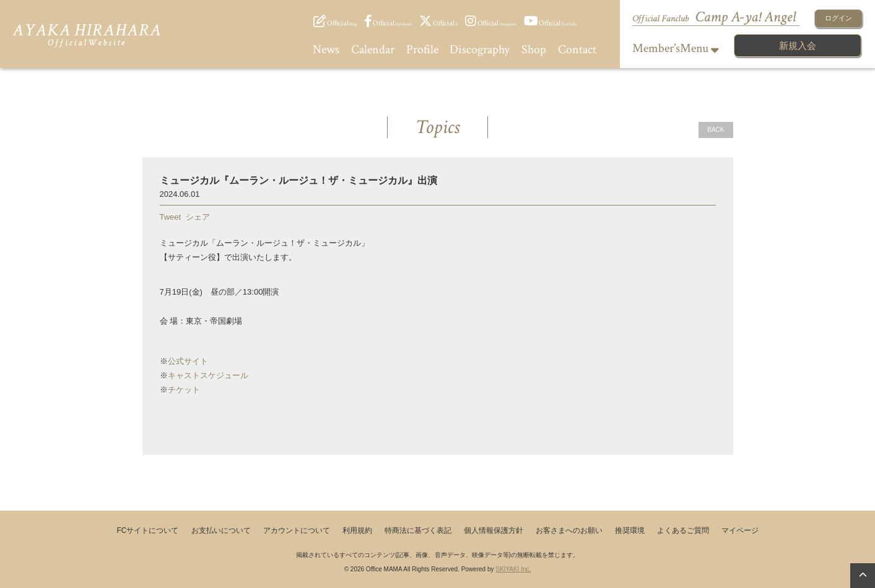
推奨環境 (630, 530)
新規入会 (798, 45)
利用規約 (357, 530)
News (326, 50)
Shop (534, 50)
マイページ (740, 530)
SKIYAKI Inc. (513, 569)
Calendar (373, 50)
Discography (480, 50)
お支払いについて (221, 530)
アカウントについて (297, 530)
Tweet (171, 217)
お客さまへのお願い (569, 530)
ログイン (838, 18)
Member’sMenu (676, 48)
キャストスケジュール (208, 375)
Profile (422, 50)
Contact (577, 50)
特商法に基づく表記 (418, 530)
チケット (184, 390)
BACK (716, 130)
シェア (198, 217)
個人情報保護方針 (494, 530)
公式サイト (188, 361)
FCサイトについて (148, 530)
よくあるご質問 (683, 530)
